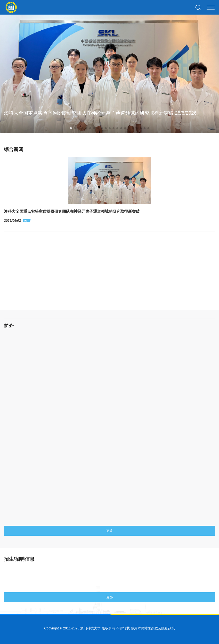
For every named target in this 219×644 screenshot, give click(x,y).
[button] (71, 128)
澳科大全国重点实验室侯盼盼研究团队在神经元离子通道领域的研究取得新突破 (72, 216)
